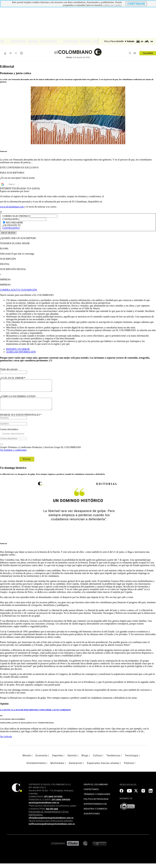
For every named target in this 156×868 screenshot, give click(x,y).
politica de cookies (112, 5)
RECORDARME (15, 223)
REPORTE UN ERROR (18, 349)
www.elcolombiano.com (12, 207)
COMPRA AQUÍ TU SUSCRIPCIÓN (19, 290)
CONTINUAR (136, 4)
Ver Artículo (6, 741)
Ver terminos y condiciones (13, 455)
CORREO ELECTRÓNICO (16, 216)
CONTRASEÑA (11, 219)
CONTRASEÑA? (11, 228)
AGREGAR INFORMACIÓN (21, 352)
